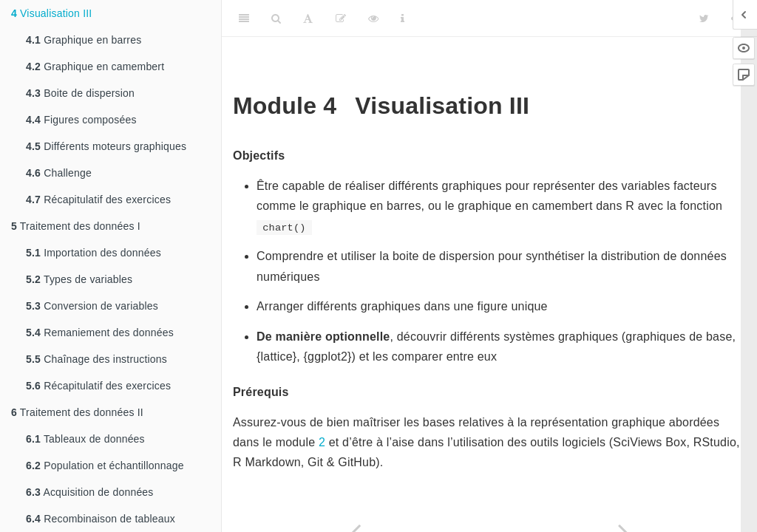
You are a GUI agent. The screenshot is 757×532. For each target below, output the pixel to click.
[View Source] (373, 18)
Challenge (59, 173)
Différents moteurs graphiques (106, 146)
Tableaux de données (85, 439)
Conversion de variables (92, 306)
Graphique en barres (84, 40)
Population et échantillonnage (105, 465)
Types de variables (79, 279)
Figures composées (81, 120)
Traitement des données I (76, 226)
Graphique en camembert (95, 66)
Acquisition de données (90, 492)
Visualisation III (51, 13)
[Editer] (341, 18)
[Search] (276, 18)
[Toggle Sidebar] (244, 18)
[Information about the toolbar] (403, 18)
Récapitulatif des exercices (98, 199)
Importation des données (94, 253)
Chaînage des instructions (96, 359)
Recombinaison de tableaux (101, 519)
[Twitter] (704, 18)
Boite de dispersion (80, 93)
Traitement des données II (77, 412)
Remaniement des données (100, 332)
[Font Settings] (308, 18)
